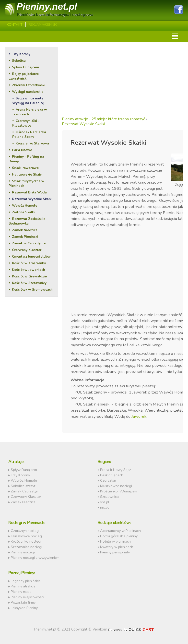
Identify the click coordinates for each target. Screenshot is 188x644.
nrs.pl (104, 507)
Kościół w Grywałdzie (29, 276)
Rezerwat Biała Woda (29, 192)
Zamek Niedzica (25, 230)
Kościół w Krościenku (29, 263)
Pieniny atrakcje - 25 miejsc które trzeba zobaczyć (103, 119)
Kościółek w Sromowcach (32, 290)
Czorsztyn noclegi (25, 531)
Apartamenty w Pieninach (120, 531)
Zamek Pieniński (25, 237)
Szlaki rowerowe (25, 168)
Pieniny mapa (21, 592)
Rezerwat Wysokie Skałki (32, 199)
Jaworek (139, 416)
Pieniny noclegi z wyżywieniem (35, 558)
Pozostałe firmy (23, 602)
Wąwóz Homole (25, 206)
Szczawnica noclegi (26, 547)
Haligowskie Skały (27, 174)
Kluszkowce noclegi (116, 486)
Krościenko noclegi (26, 541)
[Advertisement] (123, 81)
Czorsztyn (108, 480)
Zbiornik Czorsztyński (29, 85)
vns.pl (105, 502)
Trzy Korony (21, 54)
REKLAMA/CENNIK (43, 25)
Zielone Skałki (23, 212)
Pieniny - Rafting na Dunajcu (26, 159)
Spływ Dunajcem (25, 67)
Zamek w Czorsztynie (29, 243)
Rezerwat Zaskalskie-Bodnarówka (28, 221)
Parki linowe (22, 150)
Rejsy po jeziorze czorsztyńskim (24, 76)
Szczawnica (109, 497)
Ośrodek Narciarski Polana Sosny (29, 134)
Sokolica (19, 61)
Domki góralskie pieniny (119, 536)
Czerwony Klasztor (27, 250)
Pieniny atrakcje (23, 586)
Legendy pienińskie (26, 581)
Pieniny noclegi (23, 552)
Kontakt (15, 25)
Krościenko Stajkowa (32, 143)
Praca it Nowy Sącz (116, 470)
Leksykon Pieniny (24, 608)
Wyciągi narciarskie (28, 92)
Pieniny (47, 6)
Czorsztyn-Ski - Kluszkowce (26, 123)
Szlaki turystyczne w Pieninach (26, 183)
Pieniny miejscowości (27, 597)
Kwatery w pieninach (117, 547)
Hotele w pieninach (115, 541)
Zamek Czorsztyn (24, 491)
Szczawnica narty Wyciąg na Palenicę (28, 101)
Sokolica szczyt (23, 486)
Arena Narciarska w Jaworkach (30, 112)
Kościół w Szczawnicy (29, 283)
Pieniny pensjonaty (115, 552)
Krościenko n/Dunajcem (119, 491)
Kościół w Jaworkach (29, 270)
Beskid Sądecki (112, 475)
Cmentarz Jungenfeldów (31, 256)
